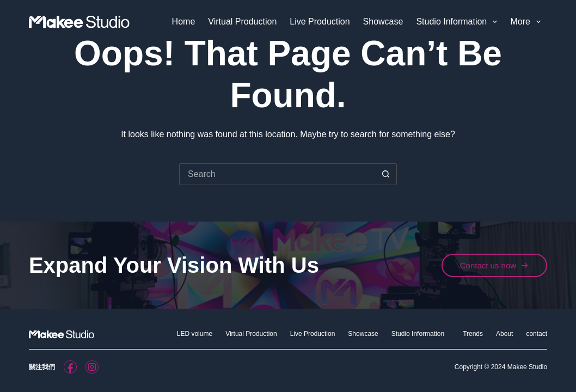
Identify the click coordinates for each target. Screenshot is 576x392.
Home (184, 22)
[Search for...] (277, 174)
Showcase (383, 22)
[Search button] (386, 174)
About (504, 334)
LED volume (195, 334)
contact (537, 334)
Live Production (320, 22)
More (528, 22)
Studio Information (459, 22)
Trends (473, 334)
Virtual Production (242, 22)
